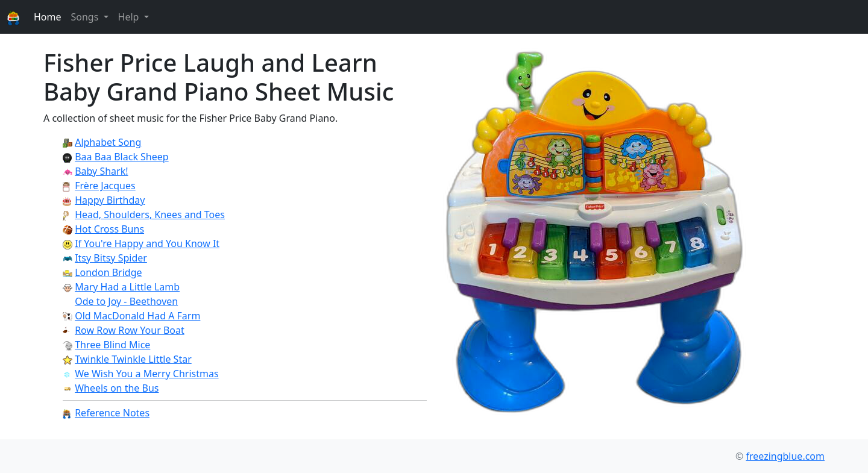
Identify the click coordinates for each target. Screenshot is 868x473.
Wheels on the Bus (117, 388)
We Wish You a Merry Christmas (146, 374)
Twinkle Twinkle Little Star (133, 359)
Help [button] (130, 17)
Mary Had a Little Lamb (127, 287)
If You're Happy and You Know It (147, 243)
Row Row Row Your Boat (130, 330)
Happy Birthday (110, 200)
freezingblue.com (785, 456)
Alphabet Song (108, 142)
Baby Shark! (101, 171)
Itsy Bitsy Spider (111, 258)
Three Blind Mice (112, 345)
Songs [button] (86, 17)
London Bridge (108, 272)
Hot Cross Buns (109, 229)
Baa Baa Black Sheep (121, 157)
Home (48, 17)
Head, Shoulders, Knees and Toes (150, 215)
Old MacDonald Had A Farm (137, 316)
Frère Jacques (105, 186)
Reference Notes (112, 413)
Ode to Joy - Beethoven (126, 301)
